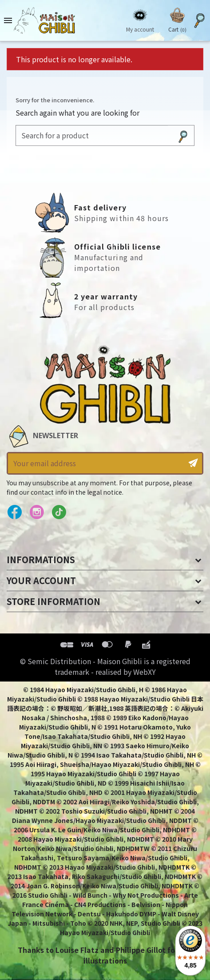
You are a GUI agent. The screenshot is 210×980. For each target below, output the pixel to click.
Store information (53, 601)
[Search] (92, 135)
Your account (41, 580)
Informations (41, 559)
